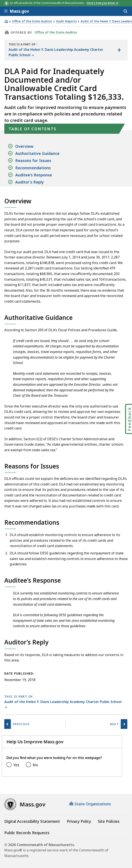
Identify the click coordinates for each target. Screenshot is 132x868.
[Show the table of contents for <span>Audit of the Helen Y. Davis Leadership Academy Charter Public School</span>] (119, 50)
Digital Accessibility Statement (32, 821)
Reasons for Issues (33, 160)
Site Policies (109, 821)
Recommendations (33, 168)
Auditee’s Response (34, 175)
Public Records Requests (27, 833)
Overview (24, 146)
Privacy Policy (79, 821)
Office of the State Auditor (32, 21)
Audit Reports (66, 21)
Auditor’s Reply (30, 182)
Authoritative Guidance (37, 153)
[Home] (6, 21)
